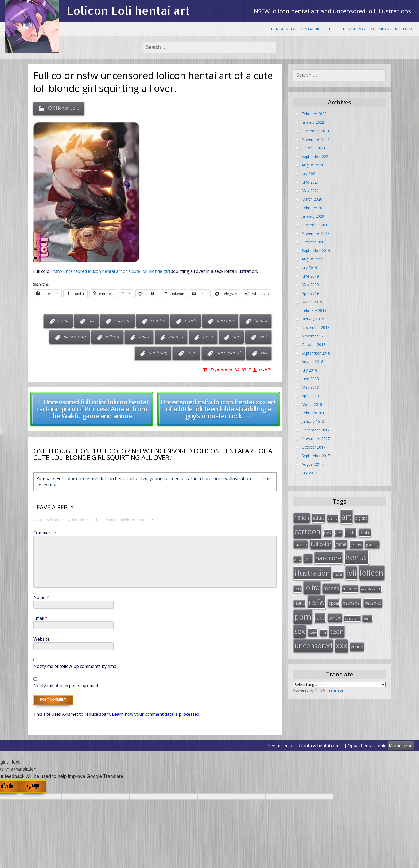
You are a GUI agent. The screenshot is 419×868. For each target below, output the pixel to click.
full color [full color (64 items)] (321, 542)
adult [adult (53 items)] (319, 517)
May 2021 (310, 191)
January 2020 (313, 216)
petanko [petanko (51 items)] (373, 596)
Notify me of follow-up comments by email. (76, 666)
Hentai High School (320, 29)
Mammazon (401, 746)
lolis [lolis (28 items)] (298, 583)
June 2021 (310, 182)
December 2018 (316, 327)
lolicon (112, 337)
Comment (45, 533)
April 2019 (310, 293)
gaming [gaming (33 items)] (372, 542)
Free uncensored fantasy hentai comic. (305, 746)
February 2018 (314, 413)
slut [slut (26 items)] (323, 624)
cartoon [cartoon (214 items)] (307, 530)
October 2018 (314, 345)
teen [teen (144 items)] (337, 623)
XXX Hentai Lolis (64, 108)
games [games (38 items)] (356, 542)
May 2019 (310, 285)
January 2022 (313, 122)
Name (41, 597)
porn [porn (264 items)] (303, 609)
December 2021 (316, 131)
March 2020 (312, 199)
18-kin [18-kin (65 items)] (302, 517)
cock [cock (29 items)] (328, 531)
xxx (264, 353)
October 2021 (314, 148)
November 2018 (316, 336)
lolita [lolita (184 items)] (312, 582)
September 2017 (316, 456)
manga (176, 337)
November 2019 (316, 233)
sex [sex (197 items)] (300, 623)
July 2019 (309, 268)
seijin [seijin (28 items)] (368, 611)
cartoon (122, 321)
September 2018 (316, 353)
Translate (329, 680)
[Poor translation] (33, 787)
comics (158, 321)
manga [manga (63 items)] (331, 583)
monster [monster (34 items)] (350, 583)
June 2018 (310, 379)
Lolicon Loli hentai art (128, 11)
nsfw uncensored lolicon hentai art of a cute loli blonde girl (111, 271)
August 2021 (313, 165)
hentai (261, 321)
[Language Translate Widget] (339, 675)
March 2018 (312, 404)
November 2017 (316, 439)
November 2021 (316, 139)
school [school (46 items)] (335, 610)
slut (263, 337)
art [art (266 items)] (347, 516)
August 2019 (313, 259)
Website (42, 639)
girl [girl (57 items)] (308, 555)
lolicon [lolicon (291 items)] (372, 568)
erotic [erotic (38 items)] (365, 531)
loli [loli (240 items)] (351, 568)
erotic (191, 321)
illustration (75, 337)
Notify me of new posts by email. (66, 686)
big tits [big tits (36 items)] (361, 517)
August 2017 (313, 464)
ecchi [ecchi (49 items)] (351, 531)
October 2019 (314, 242)
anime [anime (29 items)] (333, 517)
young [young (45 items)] (357, 637)
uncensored (228, 353)
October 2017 (314, 447)
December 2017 (316, 430)
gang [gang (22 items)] (298, 555)
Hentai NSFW (284, 29)
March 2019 (312, 302)
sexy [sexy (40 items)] (313, 624)
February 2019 (314, 310)
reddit (265, 370)
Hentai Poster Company (367, 29)
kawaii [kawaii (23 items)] (338, 570)
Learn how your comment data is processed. (156, 714)
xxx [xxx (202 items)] (342, 636)
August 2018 (313, 362)
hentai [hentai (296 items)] (357, 554)
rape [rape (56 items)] (320, 610)
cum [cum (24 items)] (338, 531)
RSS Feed (404, 29)
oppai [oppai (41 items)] (334, 596)
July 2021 (309, 174)
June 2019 (310, 276)
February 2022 (314, 114)
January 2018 (313, 421)
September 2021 (316, 156)
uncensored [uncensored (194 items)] (313, 636)
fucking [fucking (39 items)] (301, 542)
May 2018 (310, 387)
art (91, 321)
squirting (158, 353)
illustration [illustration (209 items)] (312, 568)
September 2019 (316, 250)
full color (225, 321)
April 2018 (310, 396)
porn (208, 337)
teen (192, 353)
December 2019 (316, 225)
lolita (144, 337)
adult (63, 321)
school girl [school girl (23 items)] (352, 611)
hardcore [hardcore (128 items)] (328, 554)
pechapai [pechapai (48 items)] (352, 596)
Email (40, 618)
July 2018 (309, 370)
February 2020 (314, 208)
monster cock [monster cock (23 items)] (371, 583)
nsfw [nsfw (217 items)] (317, 595)
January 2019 (313, 319)
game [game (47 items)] (341, 542)
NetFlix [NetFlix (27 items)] (300, 597)
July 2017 (309, 473)
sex (236, 337)
